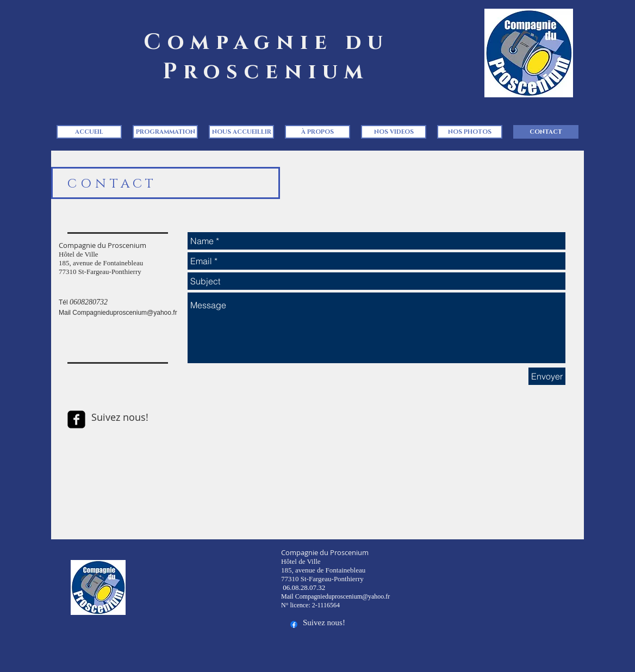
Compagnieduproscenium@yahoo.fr (124, 313)
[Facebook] (294, 624)
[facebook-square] (76, 419)
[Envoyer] (547, 376)
